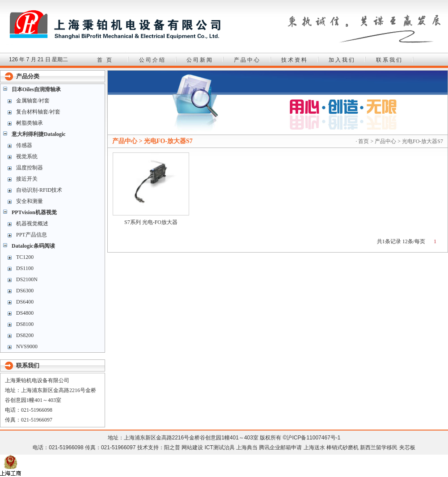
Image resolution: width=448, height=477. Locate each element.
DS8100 (25, 324)
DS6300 (25, 291)
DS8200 (25, 335)
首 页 (105, 60)
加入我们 (342, 60)
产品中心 (247, 60)
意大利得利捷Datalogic (39, 134)
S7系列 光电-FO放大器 (151, 222)
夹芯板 (407, 447)
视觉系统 (27, 156)
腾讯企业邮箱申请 (280, 447)
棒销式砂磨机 (342, 447)
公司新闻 (200, 60)
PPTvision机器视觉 (34, 212)
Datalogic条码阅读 (33, 246)
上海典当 (247, 447)
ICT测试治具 (219, 447)
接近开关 (27, 179)
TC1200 (25, 257)
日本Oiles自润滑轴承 (36, 89)
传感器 (24, 145)
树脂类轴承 (30, 123)
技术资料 (295, 60)
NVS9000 (27, 346)
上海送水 (314, 447)
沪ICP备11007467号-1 (313, 438)
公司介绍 (152, 60)
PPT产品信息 (32, 235)
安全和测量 (30, 201)
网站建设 (192, 447)
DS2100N (27, 279)
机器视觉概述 (32, 224)
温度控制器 (30, 168)
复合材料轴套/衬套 (38, 112)
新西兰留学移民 (379, 447)
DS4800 (25, 313)
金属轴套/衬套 (33, 101)
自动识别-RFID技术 (39, 190)
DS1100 (25, 268)
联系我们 (389, 60)
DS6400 (25, 302)
